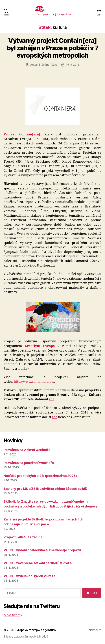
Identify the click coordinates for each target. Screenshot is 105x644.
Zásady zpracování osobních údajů (26, 636)
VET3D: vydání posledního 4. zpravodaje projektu (42, 550)
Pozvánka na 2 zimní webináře (27, 450)
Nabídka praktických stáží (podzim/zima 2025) (40, 476)
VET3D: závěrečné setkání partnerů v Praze (38, 563)
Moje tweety (13, 615)
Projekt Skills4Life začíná (23, 537)
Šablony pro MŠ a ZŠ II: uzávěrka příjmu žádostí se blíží (46, 489)
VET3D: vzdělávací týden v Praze (29, 576)
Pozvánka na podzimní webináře (29, 463)
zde (52, 399)
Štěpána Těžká (48, 65)
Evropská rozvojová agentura (35, 630)
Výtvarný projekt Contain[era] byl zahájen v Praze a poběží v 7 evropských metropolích (52, 48)
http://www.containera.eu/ (34, 382)
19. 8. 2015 (73, 65)
